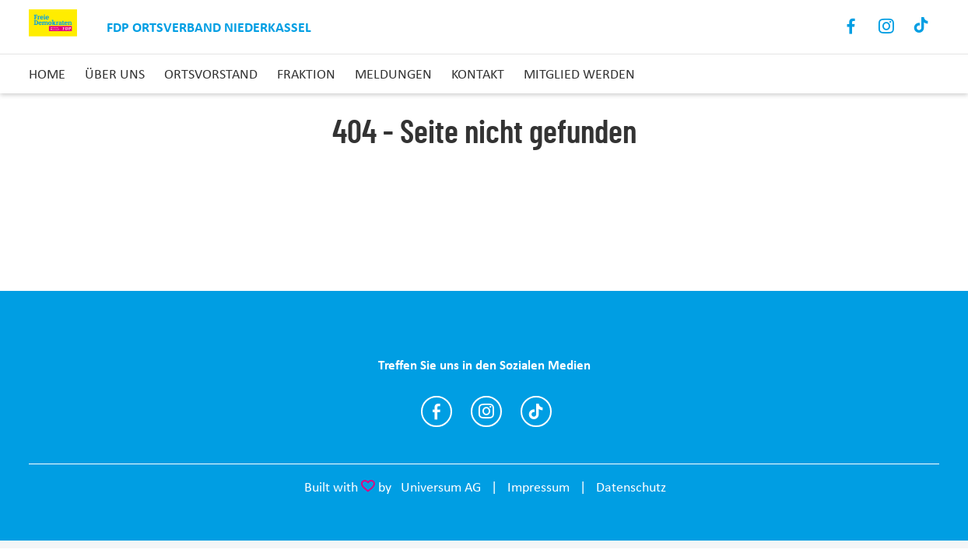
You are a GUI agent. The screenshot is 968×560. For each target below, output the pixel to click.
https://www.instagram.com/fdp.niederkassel (486, 411)
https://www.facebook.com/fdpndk (437, 411)
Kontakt (478, 74)
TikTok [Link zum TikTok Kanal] (922, 27)
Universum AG (441, 487)
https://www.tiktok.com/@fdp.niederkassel (536, 411)
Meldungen (393, 74)
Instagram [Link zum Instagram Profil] (887, 27)
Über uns (115, 74)
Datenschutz (631, 487)
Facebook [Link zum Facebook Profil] (852, 27)
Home (47, 74)
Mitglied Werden (579, 74)
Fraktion (306, 74)
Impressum (538, 487)
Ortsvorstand (211, 74)
